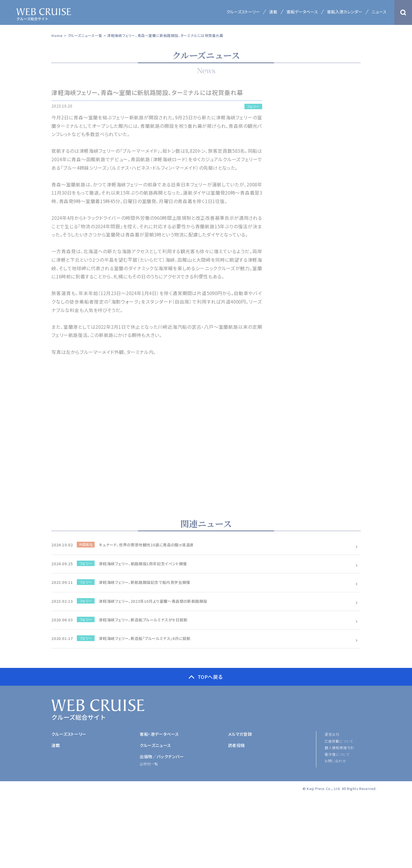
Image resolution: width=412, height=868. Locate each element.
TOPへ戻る (210, 677)
